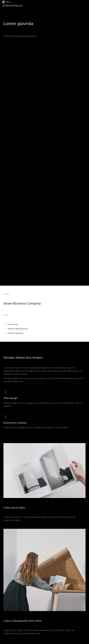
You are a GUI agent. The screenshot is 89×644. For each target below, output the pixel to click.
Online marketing (15, 333)
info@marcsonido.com (12, 5)
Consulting (13, 324)
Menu (6, 2)
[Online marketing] (5, 333)
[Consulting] (5, 324)
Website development (18, 329)
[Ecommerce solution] (44, 422)
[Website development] (5, 329)
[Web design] (44, 399)
